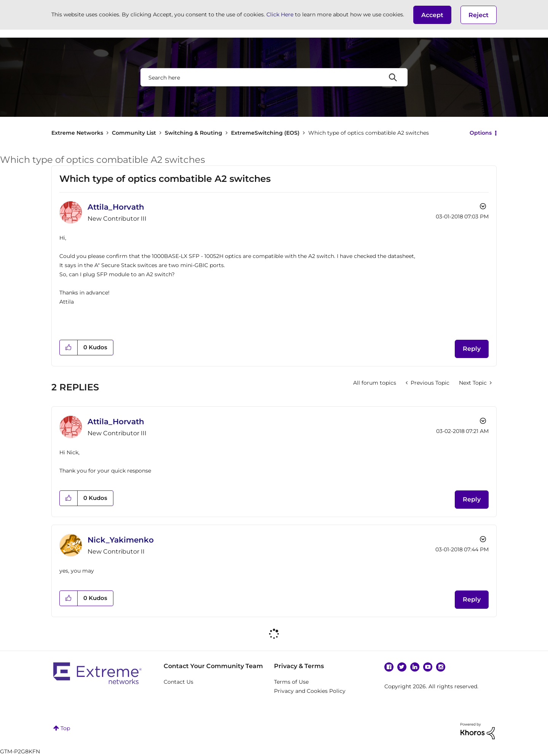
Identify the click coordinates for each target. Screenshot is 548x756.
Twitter (402, 667)
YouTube (428, 667)
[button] (432, 15)
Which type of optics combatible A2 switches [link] (369, 133)
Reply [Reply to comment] (472, 499)
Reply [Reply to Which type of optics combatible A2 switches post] (472, 349)
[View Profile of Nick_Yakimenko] (121, 540)
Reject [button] (479, 15)
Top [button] (65, 728)
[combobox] (274, 77)
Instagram (441, 667)
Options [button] (481, 133)
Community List (134, 133)
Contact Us (178, 682)
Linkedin (415, 667)
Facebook (389, 667)
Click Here (280, 14)
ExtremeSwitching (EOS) (265, 133)
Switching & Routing (194, 133)
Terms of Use (291, 682)
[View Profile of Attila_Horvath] (116, 207)
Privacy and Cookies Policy (310, 691)
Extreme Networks (77, 133)
